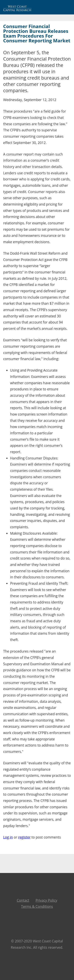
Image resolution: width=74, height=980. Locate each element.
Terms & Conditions (37, 906)
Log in (8, 837)
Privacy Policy (46, 900)
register (24, 837)
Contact (23, 900)
